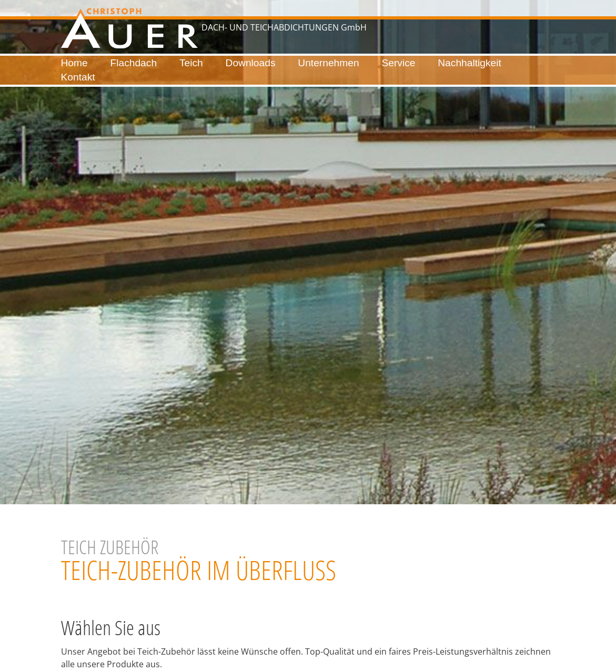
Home (74, 63)
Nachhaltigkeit (469, 63)
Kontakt (78, 77)
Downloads (251, 63)
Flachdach (134, 63)
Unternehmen (328, 63)
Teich (191, 63)
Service (398, 63)
